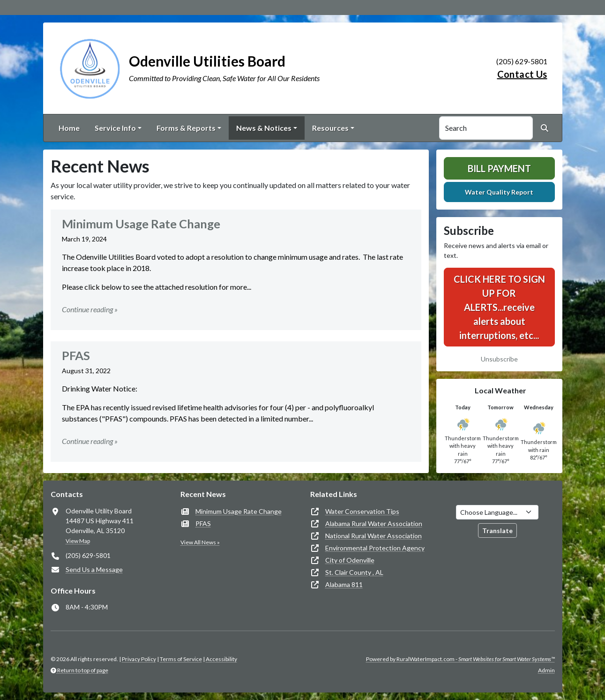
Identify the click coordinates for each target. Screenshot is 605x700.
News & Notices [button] (264, 128)
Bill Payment (499, 168)
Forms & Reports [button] (186, 128)
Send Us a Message (94, 569)
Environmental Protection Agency (375, 548)
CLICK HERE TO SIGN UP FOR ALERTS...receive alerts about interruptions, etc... (499, 307)
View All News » (200, 542)
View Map (78, 541)
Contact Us (522, 74)
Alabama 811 (344, 584)
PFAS (203, 523)
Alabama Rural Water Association (374, 523)
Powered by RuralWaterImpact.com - (460, 659)
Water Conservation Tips (362, 511)
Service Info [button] (115, 128)
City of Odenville (350, 560)
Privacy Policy (139, 659)
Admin (546, 670)
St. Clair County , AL (354, 572)
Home (69, 128)
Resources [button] (330, 128)
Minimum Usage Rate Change (239, 511)
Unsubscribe (499, 359)
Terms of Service (181, 659)
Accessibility (221, 659)
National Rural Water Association (373, 536)
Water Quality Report (499, 192)
